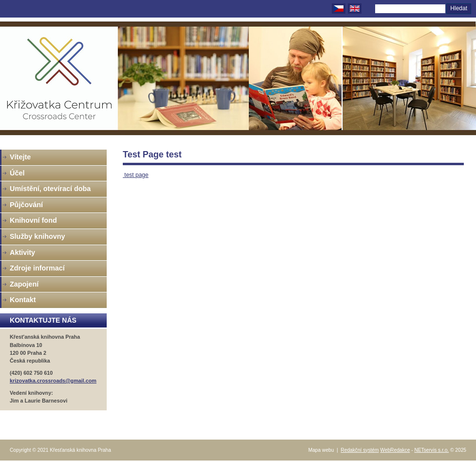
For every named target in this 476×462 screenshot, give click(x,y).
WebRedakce (395, 450)
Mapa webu (321, 450)
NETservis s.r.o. (431, 450)
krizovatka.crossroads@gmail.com (53, 381)
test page (136, 175)
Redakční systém (360, 450)
